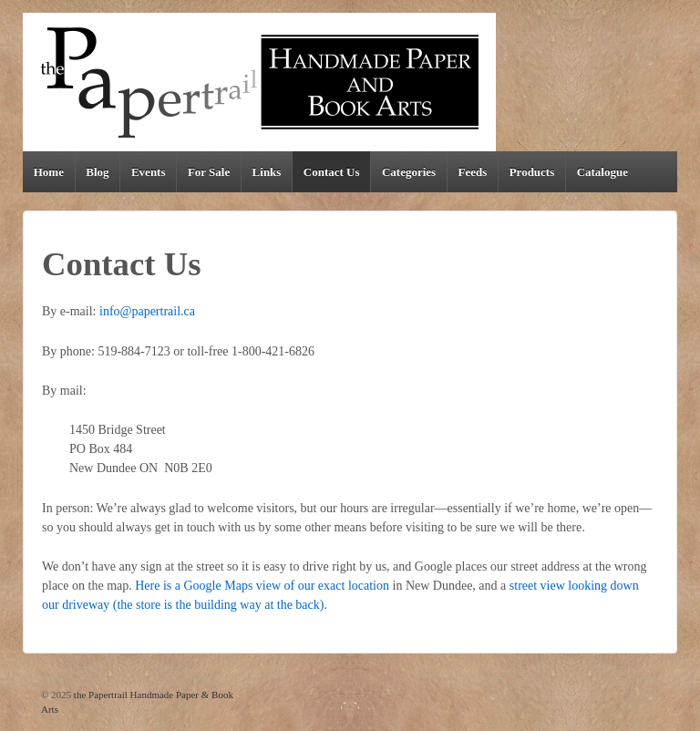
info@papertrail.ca (147, 311)
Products (532, 172)
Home (49, 172)
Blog (97, 172)
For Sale (209, 172)
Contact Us (332, 172)
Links (267, 172)
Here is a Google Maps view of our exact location (262, 586)
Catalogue (602, 172)
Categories (409, 172)
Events (149, 172)
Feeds (473, 172)
